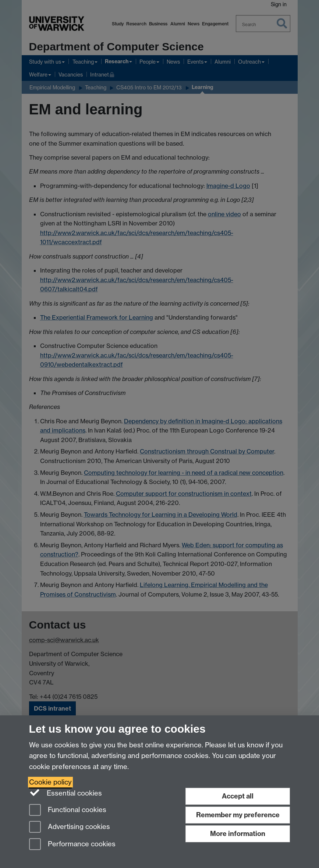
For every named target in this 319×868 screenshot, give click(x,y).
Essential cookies (66, 793)
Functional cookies (68, 810)
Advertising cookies (70, 827)
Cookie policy (50, 782)
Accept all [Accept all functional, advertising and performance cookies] (238, 796)
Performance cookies (72, 845)
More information (238, 834)
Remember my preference (238, 815)
